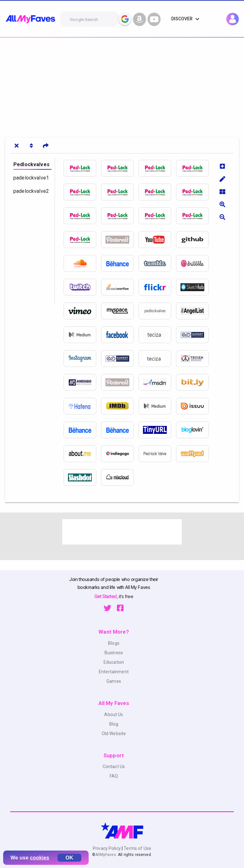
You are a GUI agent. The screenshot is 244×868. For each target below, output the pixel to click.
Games (114, 681)
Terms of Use (137, 848)
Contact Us (114, 767)
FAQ (114, 776)
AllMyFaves (105, 855)
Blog (114, 724)
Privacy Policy (107, 848)
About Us (114, 715)
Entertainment (114, 672)
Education (114, 662)
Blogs (114, 643)
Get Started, (107, 596)
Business (114, 653)
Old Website (114, 734)
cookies (40, 858)
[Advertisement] (122, 85)
